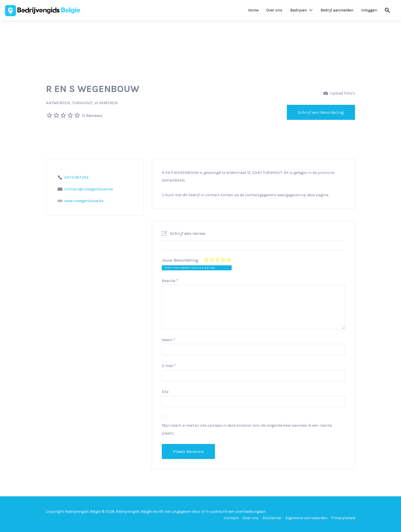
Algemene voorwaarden (306, 518)
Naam (169, 340)
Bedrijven (299, 10)
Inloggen (369, 10)
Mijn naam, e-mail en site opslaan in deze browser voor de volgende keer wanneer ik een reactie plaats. (247, 429)
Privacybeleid (343, 518)
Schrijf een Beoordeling (321, 112)
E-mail (169, 366)
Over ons (274, 10)
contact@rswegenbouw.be (89, 189)
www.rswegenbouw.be (84, 201)
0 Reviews (92, 116)
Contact (231, 518)
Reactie (170, 281)
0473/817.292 (76, 177)
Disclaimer (272, 518)
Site (165, 392)
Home (253, 10)
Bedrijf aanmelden (337, 10)
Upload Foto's (339, 93)
